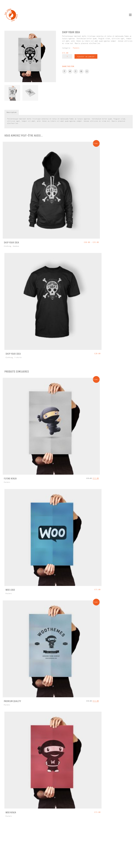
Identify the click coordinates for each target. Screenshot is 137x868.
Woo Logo (10, 590)
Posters (76, 48)
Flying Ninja (10, 479)
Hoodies (16, 246)
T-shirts (18, 357)
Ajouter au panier (86, 56)
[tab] (12, 112)
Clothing (7, 246)
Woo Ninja (11, 812)
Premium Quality (12, 701)
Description (12, 112)
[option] (30, 56)
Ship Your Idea (11, 243)
